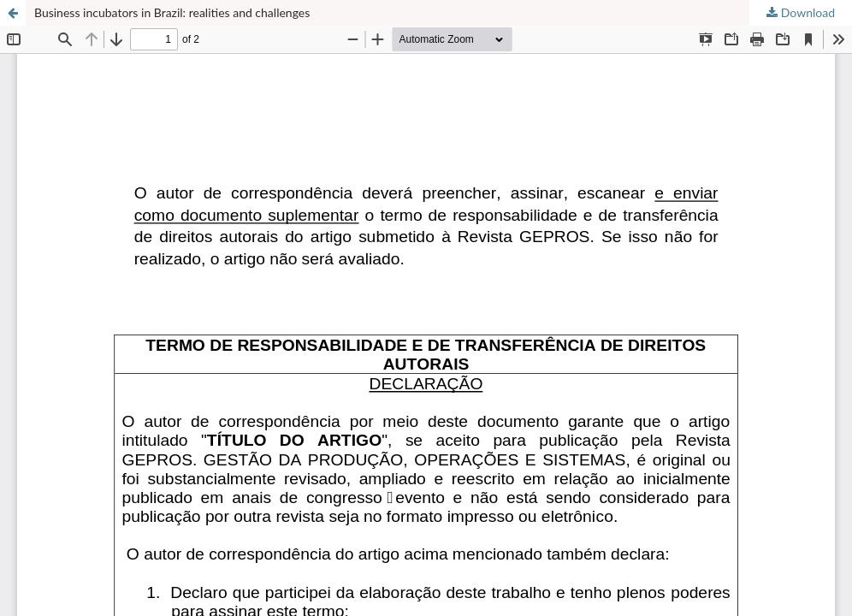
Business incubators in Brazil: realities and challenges (172, 12)
